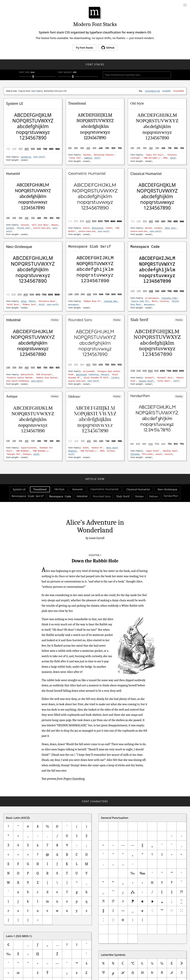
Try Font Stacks (84, 48)
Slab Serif (123, 496)
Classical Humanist (138, 489)
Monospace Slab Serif (28, 496)
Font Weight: (70, 72)
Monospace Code (60, 496)
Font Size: (29, 72)
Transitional (40, 489)
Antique (139, 496)
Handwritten (171, 496)
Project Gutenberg (74, 779)
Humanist (77, 489)
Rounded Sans (102, 496)
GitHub (108, 48)
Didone (154, 496)
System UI (19, 489)
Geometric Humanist (104, 489)
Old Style (59, 489)
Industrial (82, 496)
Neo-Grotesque (167, 489)
